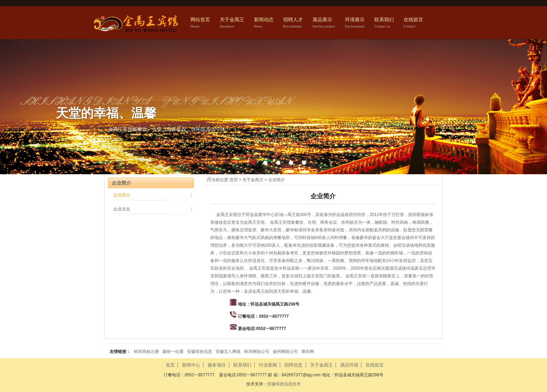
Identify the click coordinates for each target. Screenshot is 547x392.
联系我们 (384, 20)
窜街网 (308, 352)
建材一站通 (173, 352)
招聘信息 (293, 365)
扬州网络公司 (285, 352)
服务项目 (217, 365)
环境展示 (355, 20)
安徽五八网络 (228, 352)
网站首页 (200, 20)
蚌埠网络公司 (257, 352)
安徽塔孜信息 (200, 352)
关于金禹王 (232, 20)
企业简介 (277, 180)
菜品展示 (322, 20)
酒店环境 (349, 365)
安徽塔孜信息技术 (284, 384)
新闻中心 (191, 365)
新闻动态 (264, 20)
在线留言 (413, 20)
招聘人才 (293, 20)
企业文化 (122, 209)
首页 (234, 180)
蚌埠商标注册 (147, 352)
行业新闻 (268, 365)
